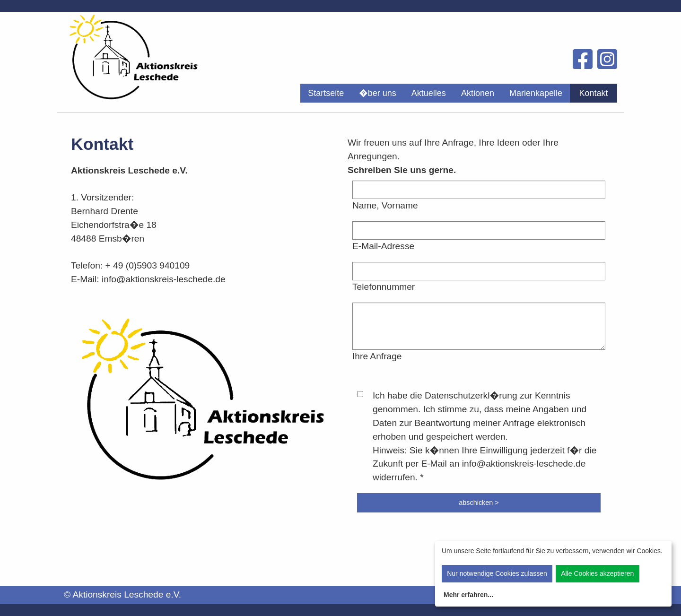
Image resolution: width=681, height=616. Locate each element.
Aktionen (478, 93)
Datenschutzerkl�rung (471, 395)
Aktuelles (429, 93)
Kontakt (593, 93)
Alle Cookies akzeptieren (597, 573)
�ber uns (378, 93)
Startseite (326, 93)
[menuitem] (326, 93)
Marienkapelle (536, 93)
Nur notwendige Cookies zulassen (497, 573)
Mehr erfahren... (468, 595)
